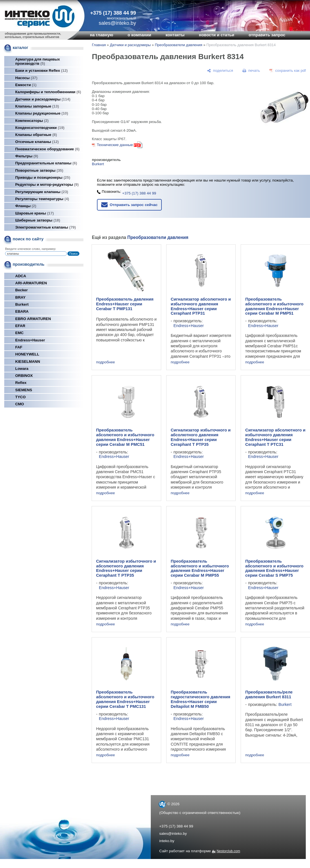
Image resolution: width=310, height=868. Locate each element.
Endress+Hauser (30, 340)
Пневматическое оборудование (47, 149)
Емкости (26, 85)
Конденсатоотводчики (40, 128)
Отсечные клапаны (37, 142)
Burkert (22, 304)
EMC (19, 333)
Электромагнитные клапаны (46, 227)
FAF (19, 347)
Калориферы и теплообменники (48, 92)
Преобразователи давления (178, 45)
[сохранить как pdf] (288, 71)
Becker (21, 290)
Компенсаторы (32, 121)
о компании (139, 35)
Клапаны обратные (36, 135)
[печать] (251, 71)
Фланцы (26, 206)
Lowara (22, 369)
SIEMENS (24, 390)
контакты (175, 35)
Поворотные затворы (39, 170)
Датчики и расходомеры (43, 99)
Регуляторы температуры (42, 199)
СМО (20, 404)
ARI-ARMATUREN (31, 283)
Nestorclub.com (228, 851)
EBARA (22, 311)
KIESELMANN (28, 362)
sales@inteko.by (173, 834)
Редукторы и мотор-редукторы (47, 184)
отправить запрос (267, 35)
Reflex (21, 383)
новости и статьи (217, 35)
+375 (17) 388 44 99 (113, 13)
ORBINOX (24, 376)
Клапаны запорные (37, 106)
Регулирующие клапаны (42, 192)
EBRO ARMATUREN (33, 319)
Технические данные (115, 145)
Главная (99, 45)
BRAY (20, 297)
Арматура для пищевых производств (37, 61)
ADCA (21, 276)
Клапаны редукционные (42, 113)
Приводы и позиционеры (43, 177)
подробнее (106, 362)
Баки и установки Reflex (41, 71)
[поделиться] (220, 71)
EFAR (20, 326)
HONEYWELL (27, 354)
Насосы (26, 78)
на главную (102, 35)
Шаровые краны (35, 213)
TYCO (20, 397)
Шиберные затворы (38, 220)
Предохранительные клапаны (46, 163)
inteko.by (167, 841)
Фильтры (27, 156)
